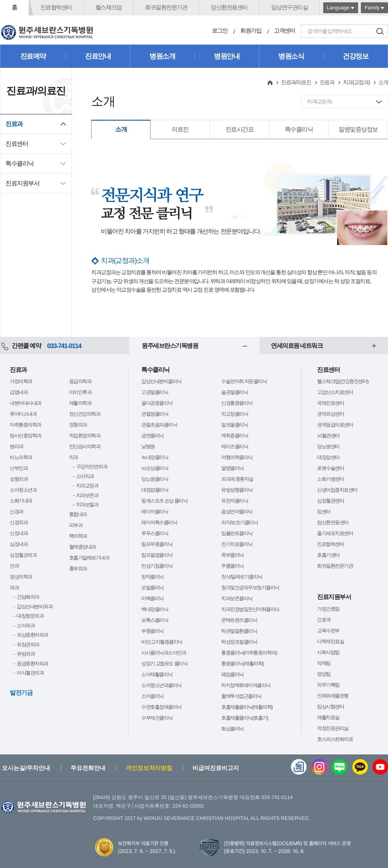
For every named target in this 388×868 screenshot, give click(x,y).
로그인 (220, 30)
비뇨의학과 (21, 457)
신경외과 (19, 522)
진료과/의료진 (296, 82)
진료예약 (33, 56)
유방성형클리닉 (237, 490)
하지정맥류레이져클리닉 (246, 685)
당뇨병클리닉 (155, 479)
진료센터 (17, 144)
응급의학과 (80, 381)
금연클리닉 (152, 436)
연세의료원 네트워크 (297, 346)
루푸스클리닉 (155, 533)
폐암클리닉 (232, 674)
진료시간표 (240, 129)
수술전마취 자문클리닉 (244, 381)
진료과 (14, 124)
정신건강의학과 (85, 414)
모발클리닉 (152, 588)
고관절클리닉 (155, 392)
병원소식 (291, 56)
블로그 (339, 767)
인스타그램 (319, 767)
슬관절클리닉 (235, 392)
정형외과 (78, 425)
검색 (380, 31)
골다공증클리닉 (157, 403)
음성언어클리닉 (237, 512)
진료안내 (98, 56)
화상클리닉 (232, 729)
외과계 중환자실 (237, 479)
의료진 (180, 129)
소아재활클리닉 (157, 674)
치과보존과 (87, 495)
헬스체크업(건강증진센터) (343, 381)
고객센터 (284, 30)
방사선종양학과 (25, 436)
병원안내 (227, 56)
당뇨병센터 (328, 446)
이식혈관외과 (30, 673)
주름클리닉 (232, 566)
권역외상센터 (330, 414)
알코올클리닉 (235, 425)
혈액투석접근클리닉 (241, 696)
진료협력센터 (56, 7)
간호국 (324, 620)
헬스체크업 (109, 7)
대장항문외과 (30, 616)
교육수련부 (328, 631)
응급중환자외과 (32, 664)
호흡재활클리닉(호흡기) (245, 718)
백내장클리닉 (155, 609)
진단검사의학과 (85, 446)
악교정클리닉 (235, 414)
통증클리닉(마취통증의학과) (249, 653)
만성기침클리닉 (157, 566)
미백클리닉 (152, 598)
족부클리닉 (232, 555)
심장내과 (19, 544)
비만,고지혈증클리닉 (162, 642)
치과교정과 (87, 486)
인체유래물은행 (333, 696)
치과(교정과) (356, 82)
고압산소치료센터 (335, 392)
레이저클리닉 (155, 512)
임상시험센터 (330, 707)
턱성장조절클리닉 (239, 642)
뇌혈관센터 (328, 436)
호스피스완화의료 (335, 739)
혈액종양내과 (82, 547)
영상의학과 (21, 577)
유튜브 (380, 767)
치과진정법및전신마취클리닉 (250, 609)
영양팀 (324, 674)
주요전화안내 (88, 768)
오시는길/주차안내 (26, 768)
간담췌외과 (28, 597)
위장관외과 (28, 645)
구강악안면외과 (92, 467)
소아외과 (26, 626)
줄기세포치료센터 (335, 533)
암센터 (324, 512)
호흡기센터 (328, 555)
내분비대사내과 (25, 403)
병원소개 (162, 56)
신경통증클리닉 (237, 403)
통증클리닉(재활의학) (242, 664)
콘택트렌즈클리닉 (239, 620)
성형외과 (19, 479)
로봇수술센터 (330, 468)
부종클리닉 (152, 631)
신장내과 (19, 533)
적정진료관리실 (333, 728)
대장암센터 (328, 457)
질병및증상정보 (358, 129)
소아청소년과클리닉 (161, 685)
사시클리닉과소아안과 (164, 653)
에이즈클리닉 (235, 446)
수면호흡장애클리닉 (161, 707)
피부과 (76, 525)
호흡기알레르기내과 (89, 558)
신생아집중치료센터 (337, 490)
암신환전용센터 (229, 7)
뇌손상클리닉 (155, 468)
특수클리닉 (20, 163)
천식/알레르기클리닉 (242, 577)
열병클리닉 (232, 468)
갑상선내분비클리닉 (161, 381)
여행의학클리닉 (237, 457)
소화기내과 (21, 501)
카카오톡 (360, 767)
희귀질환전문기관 (166, 7)
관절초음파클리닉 (159, 425)
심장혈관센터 (330, 501)
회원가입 (251, 30)
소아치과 (85, 476)
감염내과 (19, 392)
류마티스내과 (23, 414)
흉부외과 (78, 569)
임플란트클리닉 (237, 533)
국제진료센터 (330, 403)
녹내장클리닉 (155, 457)
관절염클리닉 (155, 414)
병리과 (16, 446)
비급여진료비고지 (216, 768)
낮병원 (148, 446)
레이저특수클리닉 (159, 522)
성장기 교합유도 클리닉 (164, 664)
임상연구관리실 (290, 7)
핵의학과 (78, 536)
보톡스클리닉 (155, 620)
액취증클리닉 (235, 436)
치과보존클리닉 (237, 598)
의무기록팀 (328, 685)
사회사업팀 (328, 652)
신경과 (16, 512)
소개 (121, 129)
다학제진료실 (330, 641)
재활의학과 (80, 403)
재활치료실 (328, 717)
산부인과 (19, 468)
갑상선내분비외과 (35, 607)
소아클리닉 (152, 696)
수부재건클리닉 (157, 718)
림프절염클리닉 (157, 555)
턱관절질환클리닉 (239, 631)
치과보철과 (87, 505)
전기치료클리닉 (237, 544)
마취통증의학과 (25, 425)
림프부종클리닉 (157, 544)
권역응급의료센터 (335, 425)
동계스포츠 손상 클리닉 (164, 501)
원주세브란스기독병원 (170, 346)
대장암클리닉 (155, 490)
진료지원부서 (22, 183)
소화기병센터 (330, 479)
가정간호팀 (328, 609)
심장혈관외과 (23, 555)
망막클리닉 (152, 577)
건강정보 (355, 56)
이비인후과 (80, 392)
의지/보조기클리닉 (239, 522)
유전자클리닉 (235, 501)
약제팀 (324, 663)
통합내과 (78, 514)
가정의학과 (21, 381)
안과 (14, 566)
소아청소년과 (23, 490)
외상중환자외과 (32, 635)
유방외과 (26, 654)
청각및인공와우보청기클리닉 (250, 588)
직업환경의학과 (85, 436)
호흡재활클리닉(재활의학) (247, 707)
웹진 (299, 767)
